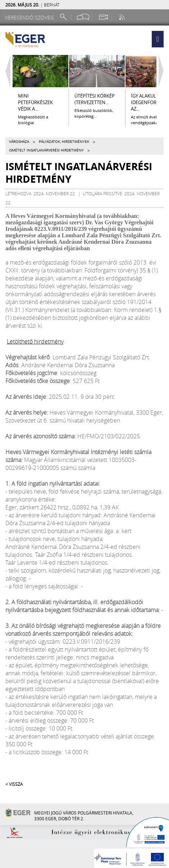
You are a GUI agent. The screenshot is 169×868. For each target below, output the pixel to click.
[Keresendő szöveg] (31, 17)
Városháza (19, 142)
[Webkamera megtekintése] (103, 17)
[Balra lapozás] (6, 71)
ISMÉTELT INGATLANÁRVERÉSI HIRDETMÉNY (46, 150)
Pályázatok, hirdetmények (64, 142)
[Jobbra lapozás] (163, 71)
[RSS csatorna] (123, 17)
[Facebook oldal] (83, 17)
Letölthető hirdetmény (35, 341)
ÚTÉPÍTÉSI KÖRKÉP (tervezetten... (95, 99)
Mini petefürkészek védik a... (35, 102)
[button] (158, 39)
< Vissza (14, 784)
